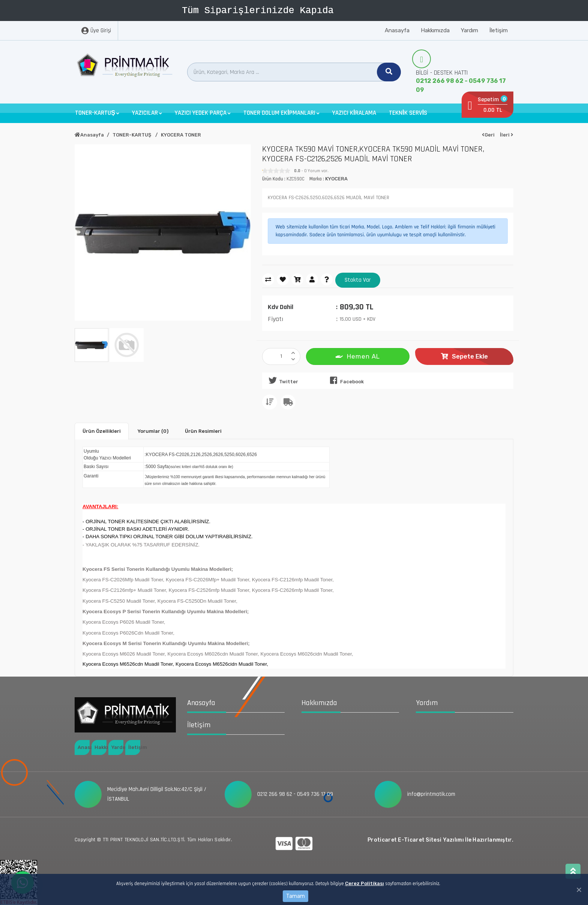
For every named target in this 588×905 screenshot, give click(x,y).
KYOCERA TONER (181, 135)
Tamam (295, 896)
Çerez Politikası (364, 883)
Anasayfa (397, 30)
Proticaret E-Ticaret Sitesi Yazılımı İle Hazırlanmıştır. (440, 840)
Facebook (345, 380)
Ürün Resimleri (203, 431)
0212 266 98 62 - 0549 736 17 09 (461, 85)
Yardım (469, 30)
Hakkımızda (435, 30)
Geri (488, 135)
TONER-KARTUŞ (132, 135)
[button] (97, 113)
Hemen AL (358, 356)
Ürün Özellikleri (102, 431)
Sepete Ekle (464, 356)
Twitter (282, 380)
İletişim (499, 30)
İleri (507, 135)
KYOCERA (336, 179)
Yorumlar (153, 431)
